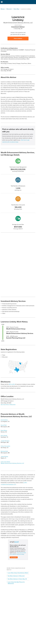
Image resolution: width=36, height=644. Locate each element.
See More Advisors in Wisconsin (16, 576)
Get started (14, 557)
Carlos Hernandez (5, 446)
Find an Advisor (18, 39)
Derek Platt (4, 425)
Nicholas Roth (4, 451)
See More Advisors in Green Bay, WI (17, 579)
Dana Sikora (4, 430)
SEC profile (12, 384)
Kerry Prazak (4, 436)
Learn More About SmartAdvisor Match (18, 573)
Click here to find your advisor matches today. (18, 553)
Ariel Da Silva (4, 420)
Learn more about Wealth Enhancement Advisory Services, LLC (12, 463)
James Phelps (4, 457)
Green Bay (16, 9)
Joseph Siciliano (5, 441)
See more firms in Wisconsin (8, 405)
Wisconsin (9, 9)
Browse (3, 9)
